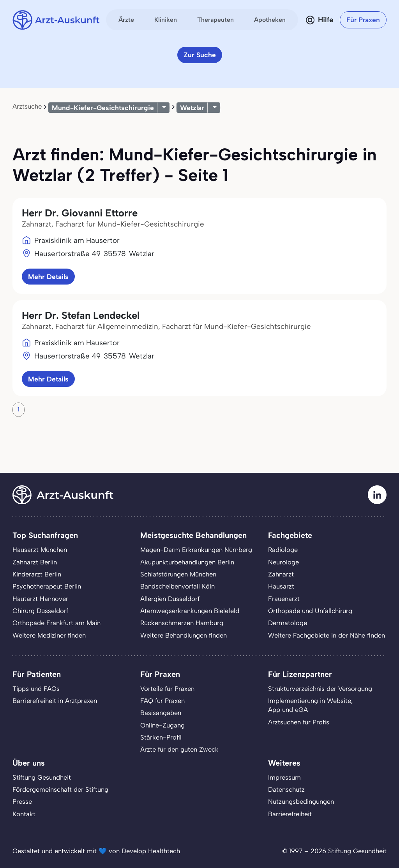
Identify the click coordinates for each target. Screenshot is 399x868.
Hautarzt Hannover (40, 599)
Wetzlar (192, 108)
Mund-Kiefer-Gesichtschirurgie (103, 108)
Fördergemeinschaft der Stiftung (60, 789)
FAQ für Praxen (162, 701)
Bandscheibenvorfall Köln (177, 586)
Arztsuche (27, 106)
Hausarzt (281, 586)
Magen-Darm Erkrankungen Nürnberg (196, 550)
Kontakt (24, 814)
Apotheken (270, 20)
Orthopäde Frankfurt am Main (56, 623)
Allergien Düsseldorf (170, 599)
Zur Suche (200, 55)
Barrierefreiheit (290, 814)
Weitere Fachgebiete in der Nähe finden (327, 635)
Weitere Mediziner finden (49, 635)
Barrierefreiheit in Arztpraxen (55, 701)
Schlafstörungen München (178, 574)
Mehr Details (48, 277)
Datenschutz (286, 789)
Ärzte (126, 20)
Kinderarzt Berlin (37, 574)
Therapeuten (215, 20)
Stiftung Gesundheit (42, 777)
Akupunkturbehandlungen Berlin (187, 562)
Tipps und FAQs (36, 689)
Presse (22, 801)
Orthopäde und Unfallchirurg (310, 611)
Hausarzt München (40, 550)
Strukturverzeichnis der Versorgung (320, 689)
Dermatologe (288, 623)
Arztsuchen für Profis (299, 722)
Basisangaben (161, 713)
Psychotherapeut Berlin (47, 586)
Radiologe (283, 550)
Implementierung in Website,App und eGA (310, 705)
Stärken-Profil (161, 737)
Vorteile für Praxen (167, 689)
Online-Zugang (162, 725)
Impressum (284, 777)
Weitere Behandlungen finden (184, 635)
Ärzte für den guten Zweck (179, 749)
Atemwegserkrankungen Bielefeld (190, 611)
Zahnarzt (281, 574)
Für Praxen (363, 20)
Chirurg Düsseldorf (40, 611)
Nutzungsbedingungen (301, 801)
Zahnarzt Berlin (35, 562)
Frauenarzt (284, 599)
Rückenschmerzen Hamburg (182, 623)
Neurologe (283, 562)
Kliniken (166, 20)
